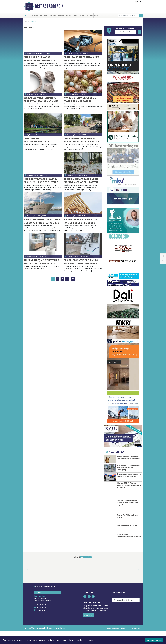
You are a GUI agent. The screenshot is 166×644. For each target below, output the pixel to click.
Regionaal (61, 15)
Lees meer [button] (89, 640)
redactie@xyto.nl (43, 621)
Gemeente (53, 15)
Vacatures (90, 15)
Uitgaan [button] (81, 15)
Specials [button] (68, 15)
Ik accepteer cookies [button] (154, 640)
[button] (25, 584)
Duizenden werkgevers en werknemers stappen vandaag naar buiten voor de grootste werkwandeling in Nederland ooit (82, 140)
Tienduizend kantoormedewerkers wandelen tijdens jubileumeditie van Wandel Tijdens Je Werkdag (40, 140)
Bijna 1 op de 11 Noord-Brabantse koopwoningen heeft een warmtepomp (39, 59)
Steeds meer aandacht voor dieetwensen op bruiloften (81, 180)
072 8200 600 (41, 618)
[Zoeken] (141, 15)
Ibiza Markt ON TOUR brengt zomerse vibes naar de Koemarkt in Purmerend (129, 499)
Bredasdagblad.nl (50, 6)
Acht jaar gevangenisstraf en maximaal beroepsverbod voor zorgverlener (127, 516)
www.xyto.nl (41, 623)
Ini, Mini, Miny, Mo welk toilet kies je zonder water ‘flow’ (41, 262)
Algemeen (35, 15)
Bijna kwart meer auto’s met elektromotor (81, 59)
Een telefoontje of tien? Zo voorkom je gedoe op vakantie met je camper (82, 262)
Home (27, 21)
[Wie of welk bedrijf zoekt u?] (125, 32)
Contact (97, 15)
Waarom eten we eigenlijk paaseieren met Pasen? (80, 99)
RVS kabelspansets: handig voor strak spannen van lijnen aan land (43, 99)
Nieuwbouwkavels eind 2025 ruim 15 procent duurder (81, 221)
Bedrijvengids (44, 15)
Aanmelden (89, 628)
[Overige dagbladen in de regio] (126, 613)
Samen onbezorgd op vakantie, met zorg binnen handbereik (42, 221)
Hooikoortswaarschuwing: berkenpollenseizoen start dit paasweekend (41, 181)
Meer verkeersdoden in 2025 (127, 539)
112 (29, 15)
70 (73, 279)
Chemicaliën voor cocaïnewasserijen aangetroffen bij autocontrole (129, 550)
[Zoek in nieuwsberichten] (129, 15)
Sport (75, 15)
